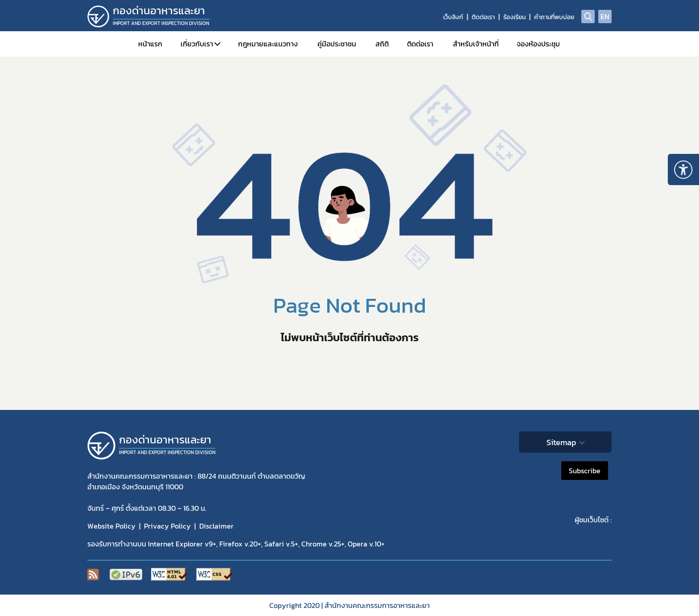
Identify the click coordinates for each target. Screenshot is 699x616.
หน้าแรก (150, 44)
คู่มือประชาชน (337, 44)
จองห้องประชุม (538, 44)
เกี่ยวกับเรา (197, 44)
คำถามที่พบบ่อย (554, 17)
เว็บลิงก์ (453, 17)
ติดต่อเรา (483, 17)
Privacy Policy (167, 526)
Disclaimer (216, 526)
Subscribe (585, 471)
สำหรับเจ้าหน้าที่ (476, 44)
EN (605, 17)
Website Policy (111, 526)
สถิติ (382, 44)
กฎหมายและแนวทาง (268, 44)
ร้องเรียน (514, 17)
